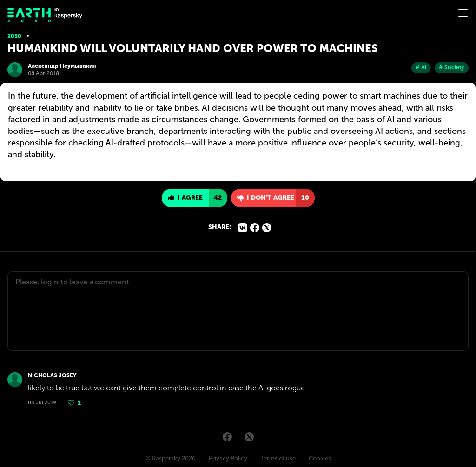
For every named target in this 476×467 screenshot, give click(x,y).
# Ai (421, 67)
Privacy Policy (228, 458)
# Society (452, 67)
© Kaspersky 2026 (171, 458)
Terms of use (278, 458)
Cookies (320, 458)
